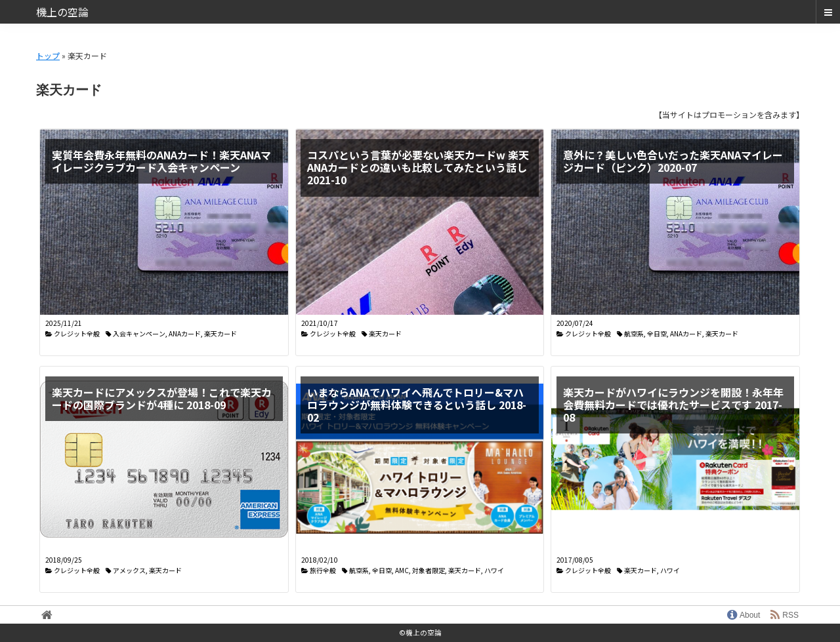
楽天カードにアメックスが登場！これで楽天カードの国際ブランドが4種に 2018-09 (162, 398)
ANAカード (185, 333)
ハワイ (494, 570)
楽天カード (220, 333)
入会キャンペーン (139, 333)
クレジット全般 (77, 333)
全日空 (657, 333)
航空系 (634, 333)
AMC (402, 570)
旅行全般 (323, 570)
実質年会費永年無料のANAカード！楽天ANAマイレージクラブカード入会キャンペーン (161, 161)
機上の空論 (62, 12)
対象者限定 (429, 570)
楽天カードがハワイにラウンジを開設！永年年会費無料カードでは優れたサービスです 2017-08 (673, 405)
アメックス (129, 570)
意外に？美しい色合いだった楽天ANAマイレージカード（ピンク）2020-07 (673, 161)
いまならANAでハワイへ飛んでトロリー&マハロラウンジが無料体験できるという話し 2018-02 (417, 405)
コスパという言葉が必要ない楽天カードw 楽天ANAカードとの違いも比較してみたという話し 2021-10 (418, 167)
